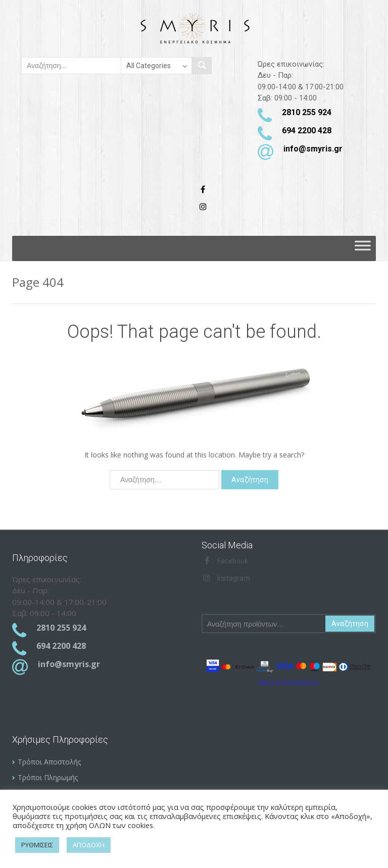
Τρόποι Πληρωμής (48, 777)
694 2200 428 (307, 131)
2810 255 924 (307, 112)
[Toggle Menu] (363, 248)
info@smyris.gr (313, 149)
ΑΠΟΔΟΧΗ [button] (89, 845)
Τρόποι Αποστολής (49, 762)
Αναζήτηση (350, 624)
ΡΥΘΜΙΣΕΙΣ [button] (37, 845)
